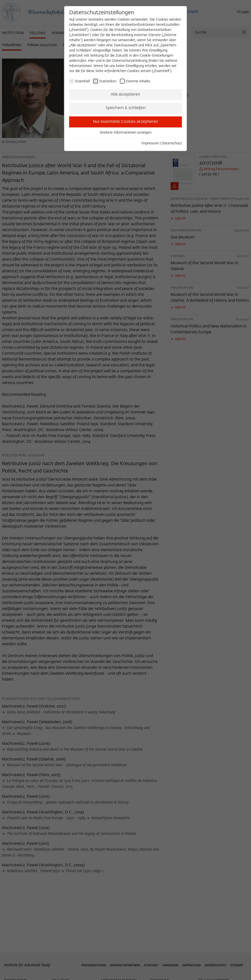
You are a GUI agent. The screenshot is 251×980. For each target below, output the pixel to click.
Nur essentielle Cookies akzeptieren (125, 122)
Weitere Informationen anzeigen (126, 133)
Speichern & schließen (126, 108)
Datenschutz (172, 143)
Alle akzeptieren (125, 95)
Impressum (150, 143)
